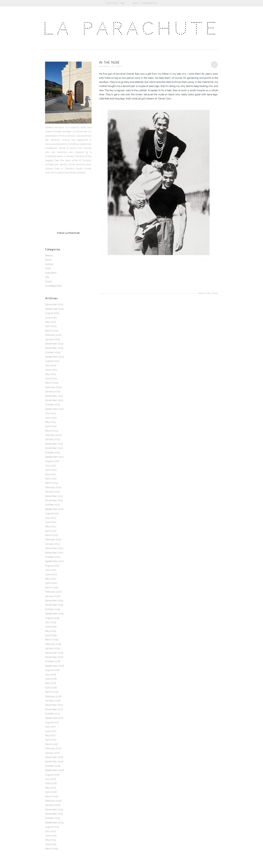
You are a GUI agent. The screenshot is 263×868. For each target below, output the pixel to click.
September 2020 (55, 561)
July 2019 (50, 622)
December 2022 (54, 444)
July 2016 (51, 779)
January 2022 (53, 492)
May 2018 (51, 683)
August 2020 (52, 566)
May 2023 (50, 422)
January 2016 (53, 805)
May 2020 (51, 579)
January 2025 (53, 339)
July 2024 (51, 365)
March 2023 (52, 431)
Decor (48, 260)
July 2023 (50, 413)
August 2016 (52, 775)
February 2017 (53, 748)
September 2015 (54, 822)
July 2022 (50, 466)
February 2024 (53, 387)
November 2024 (54, 348)
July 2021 (50, 518)
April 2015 (51, 844)
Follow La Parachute (68, 233)
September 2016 (54, 770)
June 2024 (51, 370)
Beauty (49, 255)
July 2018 (51, 675)
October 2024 (53, 352)
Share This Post (208, 293)
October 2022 (53, 453)
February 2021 (53, 539)
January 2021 (52, 544)
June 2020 (51, 574)
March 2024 (52, 383)
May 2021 (50, 526)
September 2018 (54, 666)
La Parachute (132, 28)
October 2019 (53, 609)
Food (48, 268)
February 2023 (53, 435)
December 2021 (54, 496)
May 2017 (50, 735)
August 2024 (52, 361)
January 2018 (53, 701)
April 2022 (51, 479)
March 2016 (52, 796)
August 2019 (52, 618)
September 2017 (54, 718)
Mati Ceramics (145, 3)
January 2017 (52, 753)
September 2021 (54, 509)
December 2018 (54, 653)
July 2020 (51, 570)
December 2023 (54, 396)
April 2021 (51, 531)
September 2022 (54, 457)
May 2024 (51, 374)
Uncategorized (53, 286)
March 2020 (52, 587)
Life (47, 277)
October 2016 (53, 766)
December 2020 (54, 548)
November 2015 (54, 814)
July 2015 (50, 831)
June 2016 (51, 783)
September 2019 (54, 613)
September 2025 (54, 309)
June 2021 (51, 522)
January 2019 (53, 648)
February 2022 (53, 487)
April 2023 (51, 426)
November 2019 (54, 605)
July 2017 (50, 727)
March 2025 (52, 331)
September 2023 (54, 409)
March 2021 (52, 535)
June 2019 (51, 627)
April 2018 (51, 688)
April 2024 (51, 378)
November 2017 (54, 709)
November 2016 (54, 761)
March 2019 (52, 640)
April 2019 (51, 635)
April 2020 (51, 583)
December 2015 (54, 809)
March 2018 (52, 692)
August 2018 (52, 670)
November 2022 (54, 448)
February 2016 (53, 801)
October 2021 (52, 505)
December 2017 (54, 705)
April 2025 (51, 326)
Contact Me (115, 3)
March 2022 (52, 483)
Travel (48, 281)
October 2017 (52, 714)
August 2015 (52, 827)
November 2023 (54, 400)
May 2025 (50, 322)
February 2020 (53, 592)
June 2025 (51, 318)
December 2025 (54, 304)
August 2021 (52, 513)
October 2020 (53, 557)
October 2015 (52, 818)
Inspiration (51, 273)
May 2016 (51, 788)
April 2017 (51, 740)
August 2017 (52, 722)
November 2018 (54, 657)
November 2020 (54, 553)
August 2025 (52, 313)
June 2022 (51, 470)
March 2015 (52, 849)
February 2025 (53, 335)
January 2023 (53, 439)
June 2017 (51, 731)
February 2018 (53, 696)
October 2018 (53, 661)
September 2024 (54, 357)
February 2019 (53, 644)
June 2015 (51, 836)
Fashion (49, 264)
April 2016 (51, 792)
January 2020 (53, 596)
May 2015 (50, 840)
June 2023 (51, 418)
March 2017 (52, 744)
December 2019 (54, 600)
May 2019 (50, 631)
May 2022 (50, 474)
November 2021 (54, 500)
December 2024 (54, 344)
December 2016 (54, 757)
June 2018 (51, 679)
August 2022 (52, 461)
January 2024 (53, 391)
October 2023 (53, 405)
